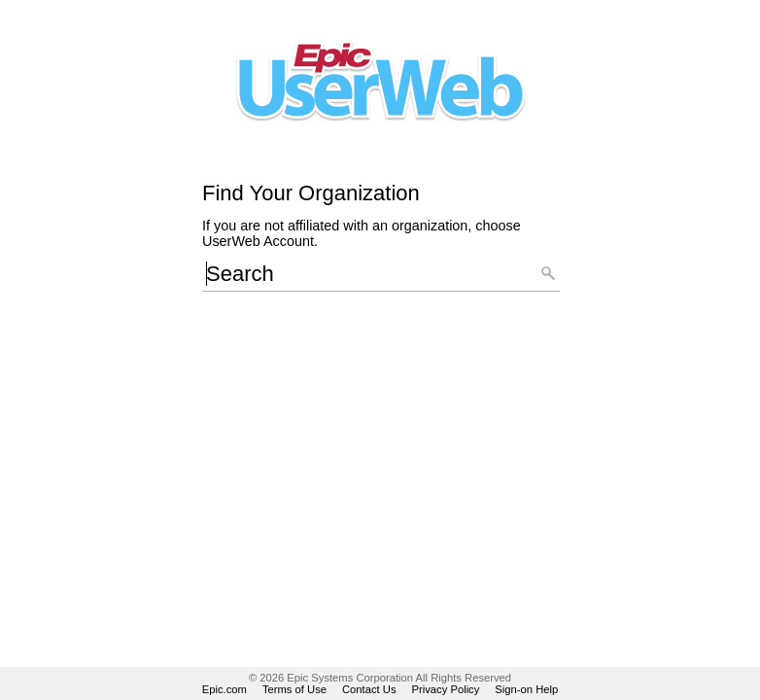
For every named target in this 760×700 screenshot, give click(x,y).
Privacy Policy (446, 689)
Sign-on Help (526, 689)
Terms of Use (294, 689)
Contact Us (369, 689)
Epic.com (225, 689)
